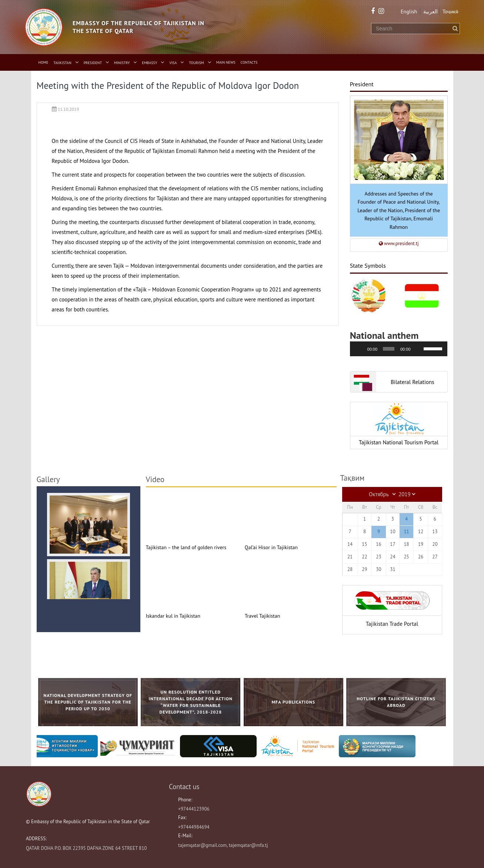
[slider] (389, 349)
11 (406, 532)
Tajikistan (62, 63)
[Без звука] (418, 349)
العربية (430, 11)
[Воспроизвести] (360, 349)
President (93, 63)
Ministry (122, 63)
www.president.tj (399, 243)
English (409, 11)
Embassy (149, 63)
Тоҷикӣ (450, 11)
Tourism (196, 63)
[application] (399, 349)
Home (44, 62)
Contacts (249, 62)
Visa (173, 63)
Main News (226, 62)
